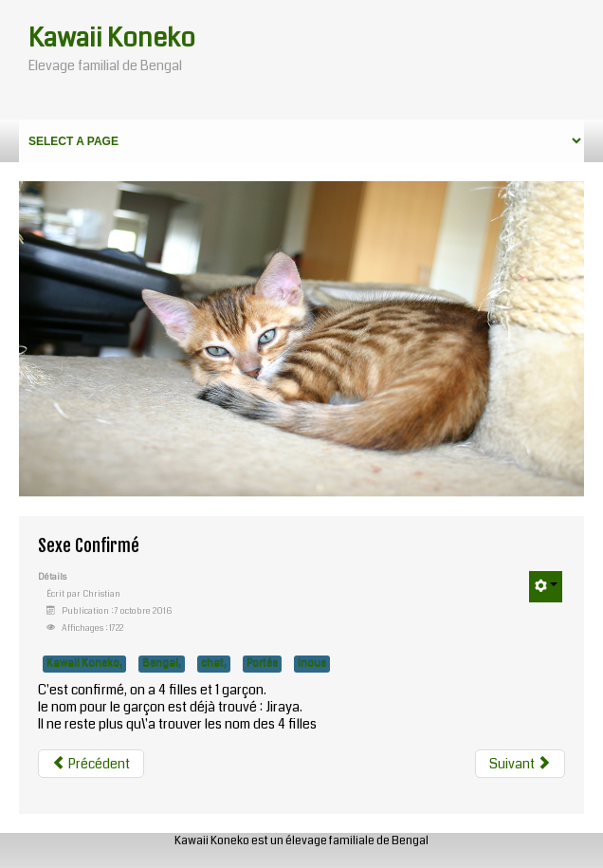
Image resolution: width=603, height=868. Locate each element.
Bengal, (162, 664)
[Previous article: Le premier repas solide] (91, 764)
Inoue (312, 664)
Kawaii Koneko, (84, 664)
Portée (262, 664)
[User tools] (546, 587)
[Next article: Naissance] (520, 764)
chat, (214, 664)
